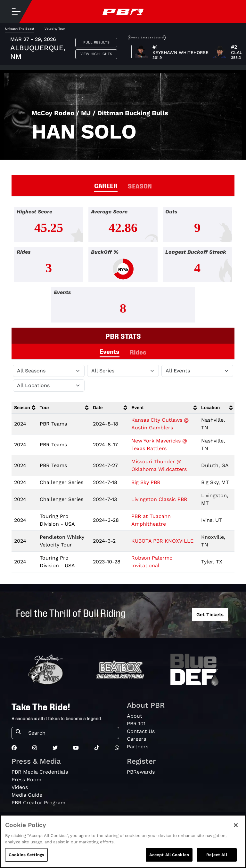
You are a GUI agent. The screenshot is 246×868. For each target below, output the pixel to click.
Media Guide (27, 795)
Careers (136, 739)
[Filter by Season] (49, 371)
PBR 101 (136, 724)
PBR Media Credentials (40, 772)
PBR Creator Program (38, 803)
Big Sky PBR (146, 482)
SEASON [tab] (140, 186)
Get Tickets (210, 615)
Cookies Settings (26, 855)
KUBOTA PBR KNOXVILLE (162, 541)
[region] (123, 841)
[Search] (72, 733)
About (135, 716)
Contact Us (141, 731)
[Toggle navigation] (16, 12)
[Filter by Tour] (123, 371)
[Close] (236, 825)
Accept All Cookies (169, 855)
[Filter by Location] (49, 386)
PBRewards (141, 772)
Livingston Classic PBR (159, 499)
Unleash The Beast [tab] (20, 29)
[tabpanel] (123, 267)
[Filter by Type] (197, 371)
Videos (20, 787)
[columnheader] (24, 408)
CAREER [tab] (106, 185)
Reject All (217, 855)
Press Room (26, 780)
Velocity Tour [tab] (55, 29)
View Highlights (96, 54)
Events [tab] (110, 351)
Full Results (96, 42)
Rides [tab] (138, 352)
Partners (138, 747)
